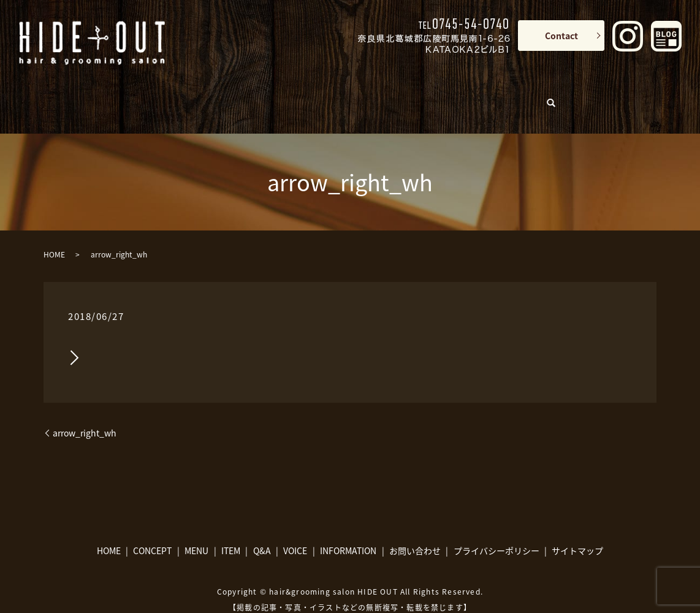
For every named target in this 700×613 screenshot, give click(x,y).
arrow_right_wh (85, 414)
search (569, 90)
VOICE (443, 93)
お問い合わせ (415, 532)
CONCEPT (205, 93)
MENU (262, 93)
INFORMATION (512, 93)
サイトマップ (577, 532)
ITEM (320, 93)
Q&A (385, 93)
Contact (561, 36)
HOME (149, 93)
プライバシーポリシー (496, 532)
